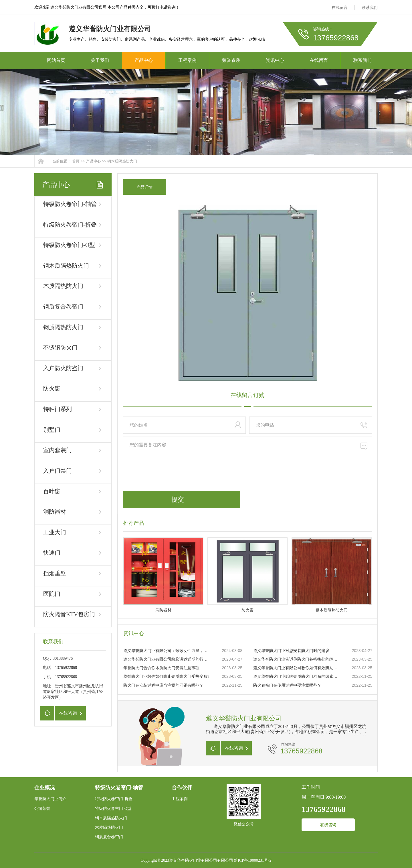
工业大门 (55, 532)
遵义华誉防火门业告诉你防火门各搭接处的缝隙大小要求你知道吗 (296, 659)
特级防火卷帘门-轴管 (70, 204)
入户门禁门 (58, 471)
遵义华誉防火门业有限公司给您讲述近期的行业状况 (167, 659)
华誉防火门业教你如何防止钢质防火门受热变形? (166, 676)
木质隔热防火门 (63, 286)
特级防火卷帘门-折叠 (70, 225)
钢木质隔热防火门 (122, 161)
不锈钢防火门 (60, 347)
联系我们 (370, 8)
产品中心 (144, 60)
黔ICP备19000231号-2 (252, 860)
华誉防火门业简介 (50, 799)
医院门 (52, 594)
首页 (76, 161)
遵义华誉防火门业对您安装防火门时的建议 (291, 651)
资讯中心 (275, 60)
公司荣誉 (42, 809)
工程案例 (187, 60)
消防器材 (55, 512)
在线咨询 (328, 825)
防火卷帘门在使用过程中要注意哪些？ (287, 685)
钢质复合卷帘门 (63, 307)
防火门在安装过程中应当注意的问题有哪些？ (163, 685)
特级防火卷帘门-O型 (69, 245)
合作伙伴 (182, 788)
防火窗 (52, 388)
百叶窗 (52, 491)
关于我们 (100, 60)
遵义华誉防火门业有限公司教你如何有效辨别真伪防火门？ (296, 668)
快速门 (52, 553)
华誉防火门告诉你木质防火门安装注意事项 (161, 668)
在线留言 (340, 8)
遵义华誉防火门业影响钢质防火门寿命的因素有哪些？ (296, 676)
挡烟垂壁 (55, 573)
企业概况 (45, 788)
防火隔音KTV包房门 (69, 614)
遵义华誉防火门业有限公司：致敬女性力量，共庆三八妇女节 (167, 651)
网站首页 (56, 60)
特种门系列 (58, 409)
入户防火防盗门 (63, 368)
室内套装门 (58, 450)
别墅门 (52, 430)
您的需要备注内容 (247, 461)
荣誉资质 (231, 60)
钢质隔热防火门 (63, 327)
